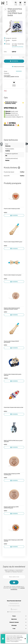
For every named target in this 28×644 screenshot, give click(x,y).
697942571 (15, 609)
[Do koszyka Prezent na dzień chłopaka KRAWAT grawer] (14, 249)
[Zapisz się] (14, 582)
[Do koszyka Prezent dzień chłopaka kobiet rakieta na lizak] (14, 414)
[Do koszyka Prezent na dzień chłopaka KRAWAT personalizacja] (14, 348)
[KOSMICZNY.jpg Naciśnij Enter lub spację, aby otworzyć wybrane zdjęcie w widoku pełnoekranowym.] (14, 27)
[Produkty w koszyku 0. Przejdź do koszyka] (20, 3)
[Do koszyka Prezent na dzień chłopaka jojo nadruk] (14, 215)
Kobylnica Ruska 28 (14, 603)
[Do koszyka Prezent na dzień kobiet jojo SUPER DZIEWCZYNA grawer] (14, 513)
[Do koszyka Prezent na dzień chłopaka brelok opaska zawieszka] (14, 381)
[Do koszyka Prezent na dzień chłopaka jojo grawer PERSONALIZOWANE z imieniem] (14, 315)
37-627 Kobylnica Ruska (14, 606)
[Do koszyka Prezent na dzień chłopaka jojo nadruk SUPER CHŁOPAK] (14, 547)
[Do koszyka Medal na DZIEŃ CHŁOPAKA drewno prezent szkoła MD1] (14, 447)
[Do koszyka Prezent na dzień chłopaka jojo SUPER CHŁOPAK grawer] (14, 480)
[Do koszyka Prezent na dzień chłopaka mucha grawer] (14, 282)
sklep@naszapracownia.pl (15, 612)
